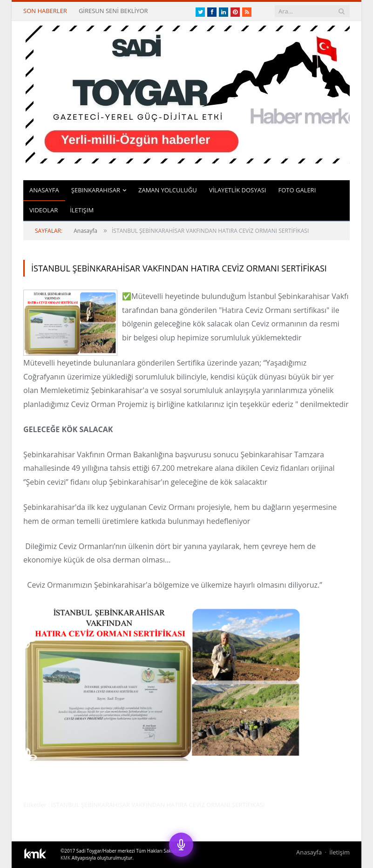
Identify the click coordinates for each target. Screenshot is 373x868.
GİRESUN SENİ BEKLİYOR (113, 11)
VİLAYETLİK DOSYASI (238, 190)
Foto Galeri (297, 190)
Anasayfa (44, 190)
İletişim (82, 210)
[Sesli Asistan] (181, 845)
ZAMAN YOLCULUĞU (168, 190)
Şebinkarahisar (96, 190)
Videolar (44, 210)
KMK (65, 858)
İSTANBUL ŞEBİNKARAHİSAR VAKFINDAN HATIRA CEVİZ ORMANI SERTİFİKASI (179, 268)
